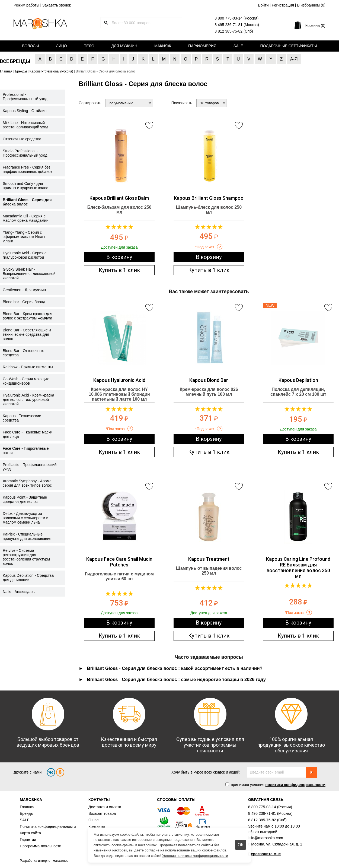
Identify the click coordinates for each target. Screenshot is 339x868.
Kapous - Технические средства (22, 418)
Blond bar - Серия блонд (24, 302)
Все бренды (15, 61)
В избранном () (311, 5)
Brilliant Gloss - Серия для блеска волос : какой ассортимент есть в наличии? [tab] (175, 668)
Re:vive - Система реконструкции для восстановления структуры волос (26, 557)
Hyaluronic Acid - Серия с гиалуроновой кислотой (25, 255)
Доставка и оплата (105, 807)
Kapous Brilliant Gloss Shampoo (209, 198)
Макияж (163, 46)
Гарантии (28, 840)
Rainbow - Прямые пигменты (28, 367)
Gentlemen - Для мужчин (24, 290)
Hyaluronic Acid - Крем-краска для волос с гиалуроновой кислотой (28, 400)
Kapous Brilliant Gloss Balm (119, 198)
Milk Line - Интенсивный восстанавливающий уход (25, 125)
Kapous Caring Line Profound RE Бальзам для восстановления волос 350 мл (298, 568)
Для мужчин (124, 46)
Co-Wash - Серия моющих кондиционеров (26, 381)
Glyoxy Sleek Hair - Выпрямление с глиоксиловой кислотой (29, 274)
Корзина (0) (315, 26)
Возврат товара (102, 813)
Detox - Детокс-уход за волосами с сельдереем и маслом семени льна (25, 518)
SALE (25, 820)
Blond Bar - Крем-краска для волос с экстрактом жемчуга (28, 316)
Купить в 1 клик (119, 270)
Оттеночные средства (22, 139)
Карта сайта (30, 833)
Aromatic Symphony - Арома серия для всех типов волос (27, 483)
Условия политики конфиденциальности (195, 856)
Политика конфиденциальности (48, 826)
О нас (93, 820)
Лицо (62, 46)
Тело (89, 46)
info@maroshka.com (266, 838)
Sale (238, 46)
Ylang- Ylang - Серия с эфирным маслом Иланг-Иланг (25, 237)
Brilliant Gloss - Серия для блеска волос (27, 202)
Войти (263, 5)
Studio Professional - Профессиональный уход (25, 153)
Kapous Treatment (209, 559)
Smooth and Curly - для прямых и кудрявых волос (25, 186)
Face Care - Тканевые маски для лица (28, 434)
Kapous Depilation (298, 380)
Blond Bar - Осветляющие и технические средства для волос (27, 334)
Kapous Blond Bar (209, 380)
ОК (241, 845)
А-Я (294, 59)
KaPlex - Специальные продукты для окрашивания (27, 536)
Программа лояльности (41, 846)
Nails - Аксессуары (19, 592)
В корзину (119, 257)
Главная (27, 807)
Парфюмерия (202, 46)
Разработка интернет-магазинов (44, 861)
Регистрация (283, 5)
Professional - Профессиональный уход (25, 97)
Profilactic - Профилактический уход (30, 467)
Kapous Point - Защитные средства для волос (25, 499)
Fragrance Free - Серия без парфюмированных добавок (27, 169)
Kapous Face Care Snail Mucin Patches (119, 562)
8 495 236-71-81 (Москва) (237, 25)
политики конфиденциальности (295, 785)
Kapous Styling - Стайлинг (25, 111)
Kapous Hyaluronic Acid (119, 380)
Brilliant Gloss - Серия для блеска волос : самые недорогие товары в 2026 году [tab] (176, 679)
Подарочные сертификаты (289, 46)
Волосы (30, 46)
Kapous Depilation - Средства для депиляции (28, 578)
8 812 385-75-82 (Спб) (234, 31)
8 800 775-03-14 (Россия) (236, 18)
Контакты (97, 826)
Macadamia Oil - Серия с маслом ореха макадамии (25, 218)
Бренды (27, 813)
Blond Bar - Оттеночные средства (23, 353)
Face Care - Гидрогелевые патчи (26, 451)
